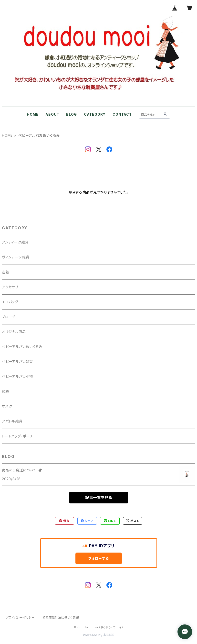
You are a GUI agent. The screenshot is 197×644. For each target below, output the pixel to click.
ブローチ (9, 317)
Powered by (99, 635)
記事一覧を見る (99, 498)
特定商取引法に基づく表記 (61, 617)
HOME (33, 114)
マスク (7, 406)
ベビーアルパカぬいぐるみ (22, 347)
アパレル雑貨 (12, 421)
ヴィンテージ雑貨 (16, 257)
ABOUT (52, 114)
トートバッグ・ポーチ (18, 436)
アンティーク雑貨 (15, 242)
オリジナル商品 (14, 332)
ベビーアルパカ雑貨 (17, 361)
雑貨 (6, 391)
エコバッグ (10, 302)
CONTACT (122, 114)
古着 (6, 272)
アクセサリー (12, 287)
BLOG (71, 114)
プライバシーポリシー (20, 617)
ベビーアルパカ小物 (17, 376)
